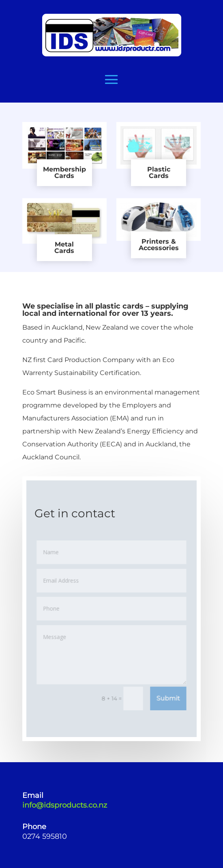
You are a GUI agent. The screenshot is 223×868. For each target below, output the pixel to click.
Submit (167, 697)
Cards (64, 176)
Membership (64, 169)
